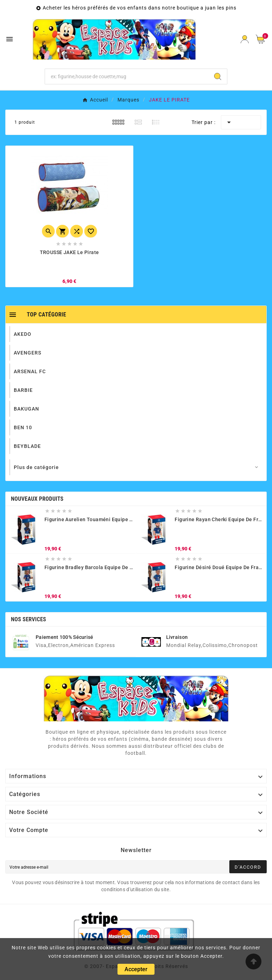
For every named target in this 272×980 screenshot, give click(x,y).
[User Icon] (245, 39)
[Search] (218, 76)
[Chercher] (127, 76)
